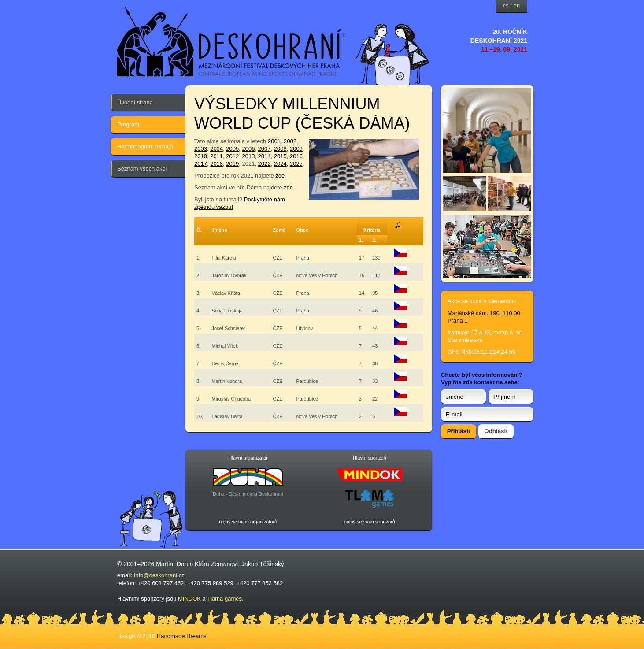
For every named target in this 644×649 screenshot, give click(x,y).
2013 (248, 156)
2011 (217, 156)
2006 (248, 149)
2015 (280, 156)
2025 (296, 164)
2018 (217, 164)
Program (128, 124)
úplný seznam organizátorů (248, 522)
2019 (232, 164)
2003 (201, 149)
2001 (274, 141)
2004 (217, 149)
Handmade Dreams (182, 636)
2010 (201, 156)
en (517, 6)
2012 (232, 156)
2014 (265, 156)
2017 (201, 164)
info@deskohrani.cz (159, 575)
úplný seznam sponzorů (370, 522)
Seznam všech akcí (142, 169)
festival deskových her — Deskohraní (232, 42)
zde (280, 176)
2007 (265, 149)
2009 (296, 149)
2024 (280, 164)
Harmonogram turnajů (145, 146)
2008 (280, 149)
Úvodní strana (135, 102)
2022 (265, 164)
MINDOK (189, 599)
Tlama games (224, 599)
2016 (296, 156)
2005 (232, 149)
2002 (290, 141)
